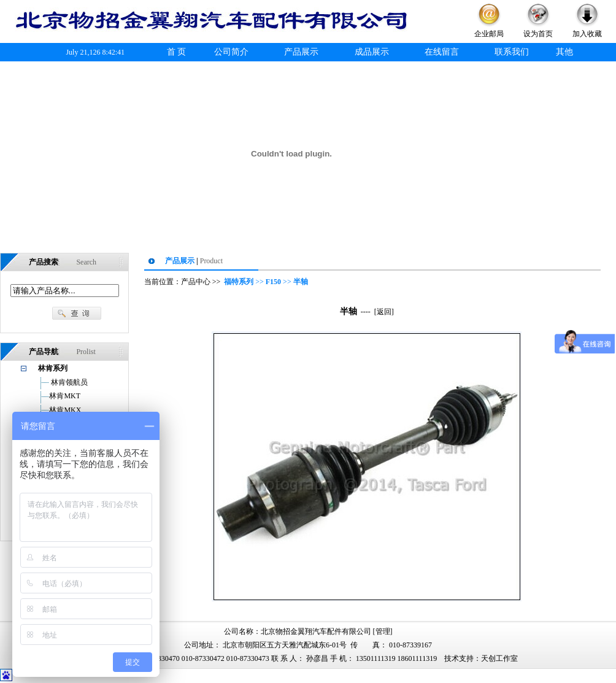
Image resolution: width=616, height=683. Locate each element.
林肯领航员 (68, 382)
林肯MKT (65, 396)
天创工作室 (499, 658)
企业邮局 (489, 34)
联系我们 (512, 52)
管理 (383, 631)
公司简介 (231, 52)
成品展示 (372, 52)
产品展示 (301, 52)
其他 (564, 52)
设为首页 (538, 34)
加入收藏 (587, 34)
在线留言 (442, 52)
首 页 (177, 52)
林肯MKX (65, 410)
